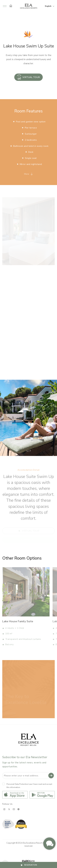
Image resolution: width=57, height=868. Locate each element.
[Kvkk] (3, 784)
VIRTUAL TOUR (28, 77)
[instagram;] (4, 809)
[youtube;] (14, 809)
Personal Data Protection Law (19, 784)
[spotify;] (18, 809)
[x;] (9, 809)
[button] (5, 6)
